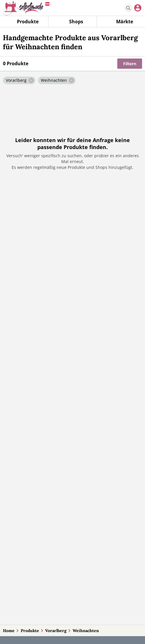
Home (9, 631)
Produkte (30, 631)
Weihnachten (86, 631)
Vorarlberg (56, 631)
